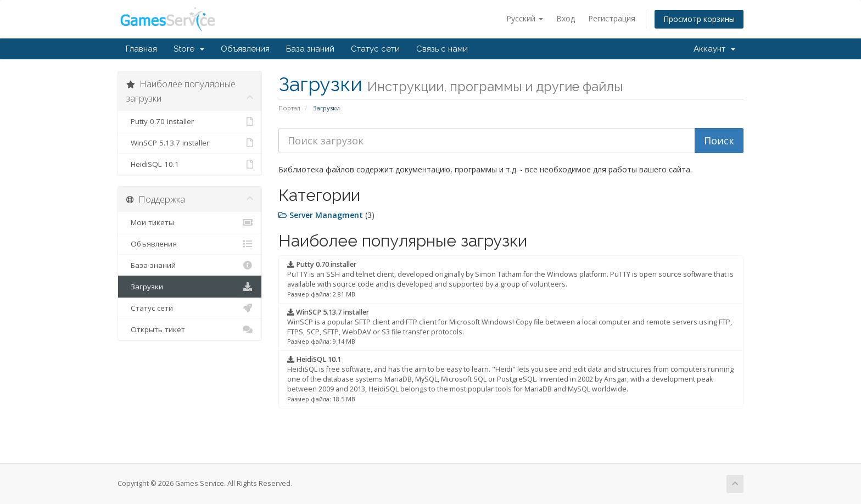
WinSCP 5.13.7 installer (190, 143)
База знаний (310, 49)
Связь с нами (442, 49)
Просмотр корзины (699, 19)
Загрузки (190, 287)
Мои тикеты (190, 222)
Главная (141, 49)
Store (189, 49)
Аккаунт (714, 49)
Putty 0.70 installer (190, 121)
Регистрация (612, 18)
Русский (525, 18)
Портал (289, 108)
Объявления (245, 49)
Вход (566, 18)
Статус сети (375, 49)
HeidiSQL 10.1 (190, 164)
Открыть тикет (190, 329)
